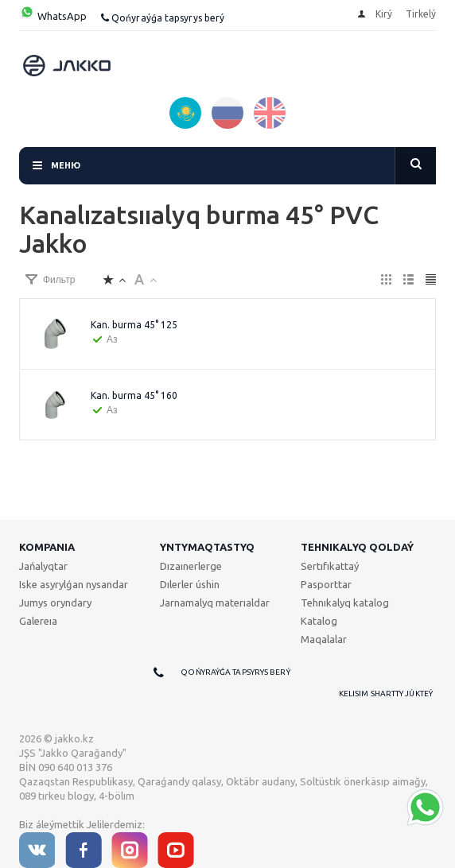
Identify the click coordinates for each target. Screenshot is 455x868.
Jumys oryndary (55, 603)
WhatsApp (53, 16)
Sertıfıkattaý (330, 566)
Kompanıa (47, 547)
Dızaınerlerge (191, 566)
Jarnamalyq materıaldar (215, 603)
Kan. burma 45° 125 (134, 325)
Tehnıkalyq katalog (345, 603)
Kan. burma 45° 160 (134, 395)
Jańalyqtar (43, 566)
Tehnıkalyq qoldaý (357, 547)
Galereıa (38, 621)
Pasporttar (326, 584)
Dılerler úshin (190, 584)
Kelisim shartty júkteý (386, 694)
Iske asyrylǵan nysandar (74, 584)
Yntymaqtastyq (207, 547)
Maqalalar (324, 639)
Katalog (319, 621)
